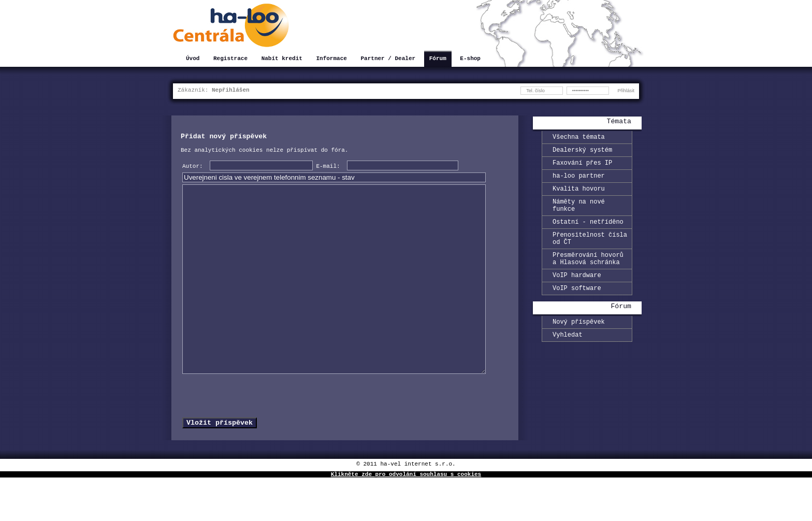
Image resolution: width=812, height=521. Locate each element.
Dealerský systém (582, 153)
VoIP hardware (577, 295)
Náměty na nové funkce (579, 215)
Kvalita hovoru (579, 196)
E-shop (470, 59)
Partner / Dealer (388, 59)
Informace (331, 59)
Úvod (193, 59)
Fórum (438, 59)
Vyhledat (568, 359)
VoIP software (577, 309)
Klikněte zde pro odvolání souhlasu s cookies (406, 517)
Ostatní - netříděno (588, 234)
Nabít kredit (282, 59)
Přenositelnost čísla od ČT (590, 253)
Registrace (230, 59)
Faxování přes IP (582, 167)
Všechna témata (579, 138)
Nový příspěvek (579, 345)
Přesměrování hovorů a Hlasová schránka (588, 276)
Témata (619, 122)
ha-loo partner (579, 182)
